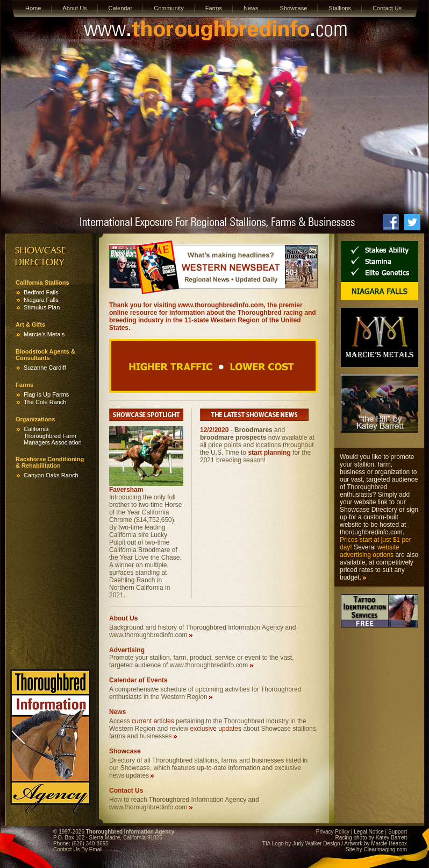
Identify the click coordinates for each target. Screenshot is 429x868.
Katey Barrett (391, 838)
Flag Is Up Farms (46, 394)
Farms (214, 8)
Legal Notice (369, 832)
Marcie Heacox (389, 844)
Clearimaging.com (385, 849)
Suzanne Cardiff (45, 368)
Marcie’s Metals (44, 334)
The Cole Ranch (45, 402)
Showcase (294, 8)
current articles (153, 721)
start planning (269, 453)
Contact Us (387, 8)
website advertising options (370, 551)
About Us (74, 8)
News (251, 8)
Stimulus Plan (42, 307)
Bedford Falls (41, 292)
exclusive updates (216, 729)
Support (398, 832)
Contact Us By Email (78, 849)
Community (169, 8)
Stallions (340, 8)
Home (33, 8)
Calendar (121, 8)
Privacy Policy (333, 832)
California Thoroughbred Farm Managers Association (53, 436)
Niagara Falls (41, 300)
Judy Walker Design (316, 844)
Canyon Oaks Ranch (51, 475)
